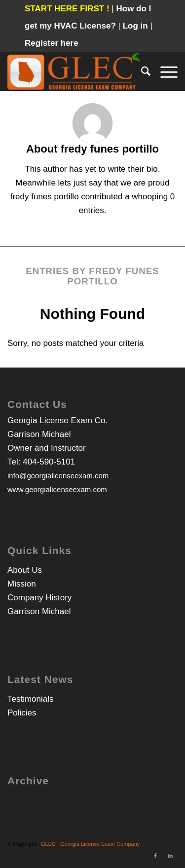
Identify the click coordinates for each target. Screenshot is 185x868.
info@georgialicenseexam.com (58, 476)
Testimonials (31, 699)
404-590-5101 (49, 462)
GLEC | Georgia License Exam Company (90, 844)
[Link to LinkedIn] (170, 856)
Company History (39, 598)
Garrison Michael (39, 611)
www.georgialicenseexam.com (57, 489)
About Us (25, 570)
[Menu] (164, 71)
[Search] (141, 71)
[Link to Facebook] (155, 856)
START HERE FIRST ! (67, 9)
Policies (22, 713)
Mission (22, 584)
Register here (52, 43)
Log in (137, 26)
